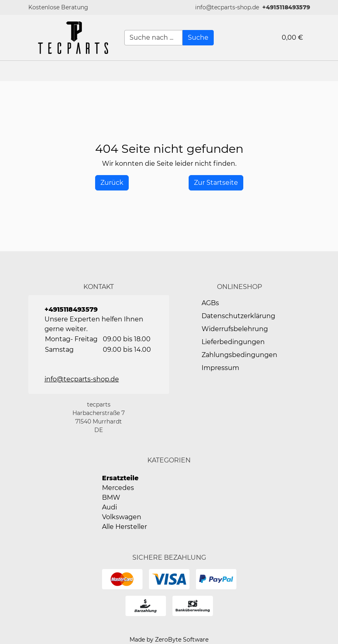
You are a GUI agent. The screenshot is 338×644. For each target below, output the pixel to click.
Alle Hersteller (124, 527)
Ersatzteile (120, 478)
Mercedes (118, 488)
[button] (328, 71)
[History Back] (112, 183)
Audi (109, 507)
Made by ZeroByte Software (169, 640)
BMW (111, 497)
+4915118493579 (286, 7)
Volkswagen (122, 517)
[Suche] (198, 38)
